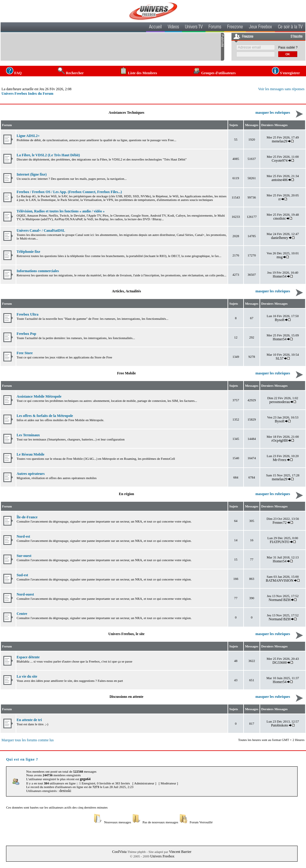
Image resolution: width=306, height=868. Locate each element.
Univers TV (194, 27)
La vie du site (27, 676)
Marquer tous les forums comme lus (28, 740)
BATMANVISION (280, 580)
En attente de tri (29, 720)
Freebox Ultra (27, 314)
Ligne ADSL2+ (28, 136)
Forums (215, 27)
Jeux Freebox (260, 27)
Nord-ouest (25, 594)
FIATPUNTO (280, 542)
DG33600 (280, 663)
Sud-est (22, 575)
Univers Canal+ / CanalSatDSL (41, 231)
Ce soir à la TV (290, 27)
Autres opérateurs (31, 474)
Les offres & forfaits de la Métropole (45, 416)
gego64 (85, 779)
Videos (173, 27)
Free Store (25, 353)
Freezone (235, 27)
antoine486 (280, 180)
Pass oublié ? (288, 47)
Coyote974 (280, 161)
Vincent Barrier (180, 852)
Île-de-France (27, 517)
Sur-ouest (24, 556)
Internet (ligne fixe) (32, 174)
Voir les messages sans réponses (281, 89)
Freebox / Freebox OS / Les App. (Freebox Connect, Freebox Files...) (69, 192)
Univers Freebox (162, 856)
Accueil (155, 27)
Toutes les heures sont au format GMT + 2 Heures (271, 740)
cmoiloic (279, 218)
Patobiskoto (280, 725)
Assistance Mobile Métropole (39, 396)
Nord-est (23, 536)
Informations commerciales (38, 271)
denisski (65, 791)
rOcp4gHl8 (279, 440)
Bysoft (279, 320)
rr (279, 199)
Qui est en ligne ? (22, 759)
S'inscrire (296, 37)
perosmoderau (279, 402)
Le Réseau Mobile (30, 454)
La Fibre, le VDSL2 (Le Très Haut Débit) (48, 155)
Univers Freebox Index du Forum (27, 94)
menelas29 (280, 141)
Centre (22, 614)
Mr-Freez (280, 460)
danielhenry (280, 238)
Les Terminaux (28, 435)
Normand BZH (279, 600)
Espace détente (28, 657)
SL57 (279, 358)
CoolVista (120, 852)
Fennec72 (280, 523)
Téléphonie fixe (28, 252)
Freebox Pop (26, 334)
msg (279, 257)
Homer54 (280, 276)
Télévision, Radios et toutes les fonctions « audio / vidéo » (61, 211)
